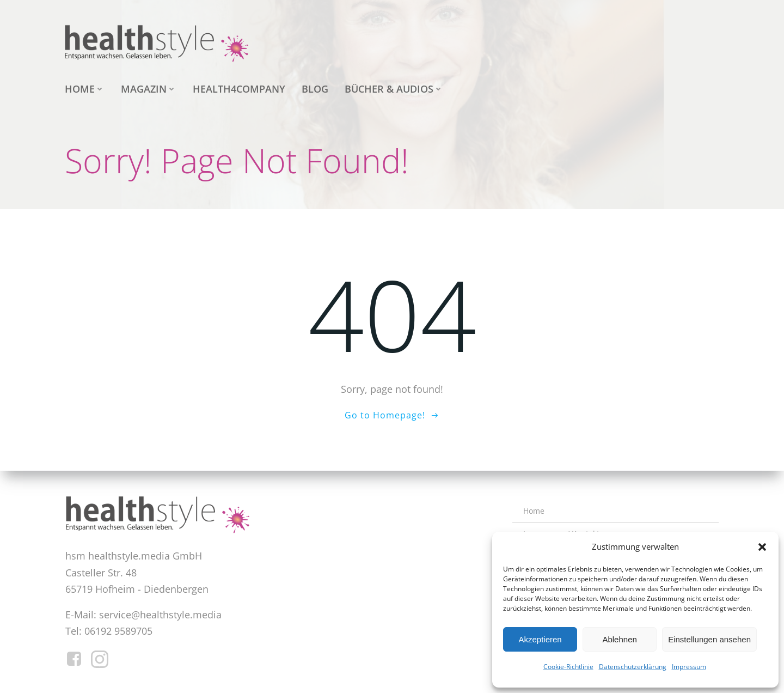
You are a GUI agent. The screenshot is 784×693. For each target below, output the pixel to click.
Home (85, 89)
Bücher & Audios (394, 89)
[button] (762, 547)
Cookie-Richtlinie (568, 667)
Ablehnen (619, 639)
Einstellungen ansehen (709, 639)
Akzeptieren (540, 639)
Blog (315, 89)
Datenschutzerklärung (633, 667)
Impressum (689, 667)
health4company (239, 89)
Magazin (149, 89)
